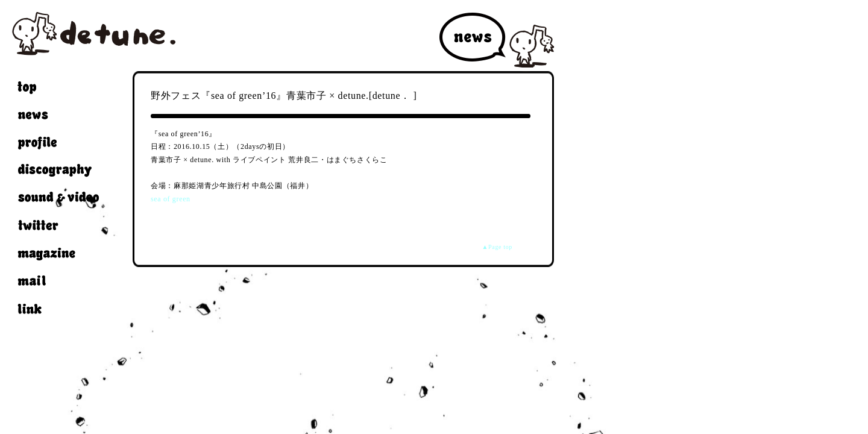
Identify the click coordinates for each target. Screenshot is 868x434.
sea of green (171, 199)
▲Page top (497, 247)
